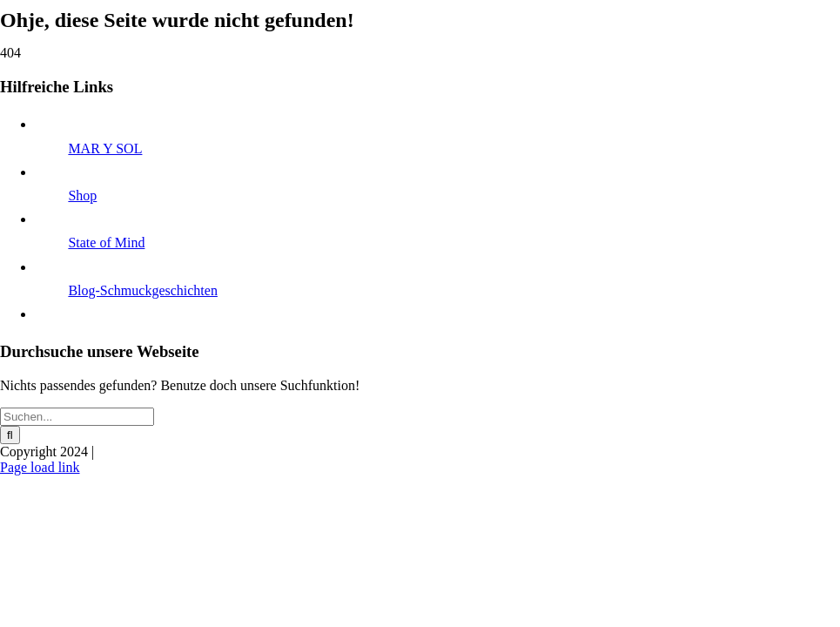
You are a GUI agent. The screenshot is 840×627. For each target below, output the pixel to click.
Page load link (40, 467)
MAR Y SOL (105, 148)
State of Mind (106, 243)
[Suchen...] (77, 417)
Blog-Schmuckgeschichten (143, 290)
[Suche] (10, 435)
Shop (82, 196)
